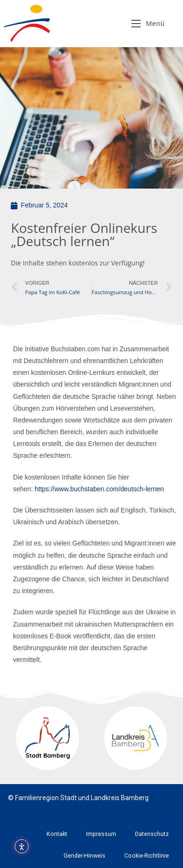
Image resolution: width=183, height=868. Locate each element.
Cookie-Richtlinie (147, 856)
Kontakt (57, 834)
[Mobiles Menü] (148, 23)
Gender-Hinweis (84, 856)
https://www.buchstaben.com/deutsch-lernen (99, 489)
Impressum (101, 834)
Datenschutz (152, 834)
